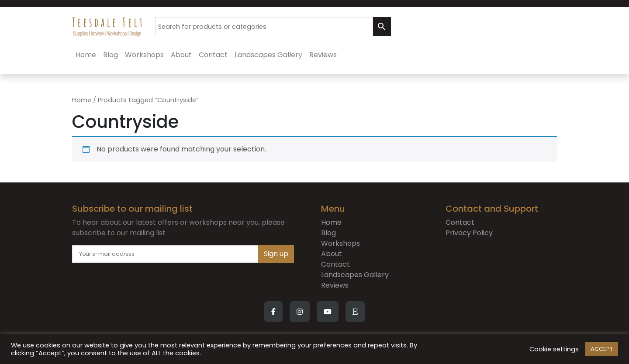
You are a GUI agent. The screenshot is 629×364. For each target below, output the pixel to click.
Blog (328, 233)
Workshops (340, 243)
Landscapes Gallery (355, 275)
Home (82, 100)
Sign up (276, 254)
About (332, 254)
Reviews (335, 285)
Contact (335, 264)
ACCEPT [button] (602, 349)
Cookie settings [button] (554, 349)
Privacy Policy (469, 233)
